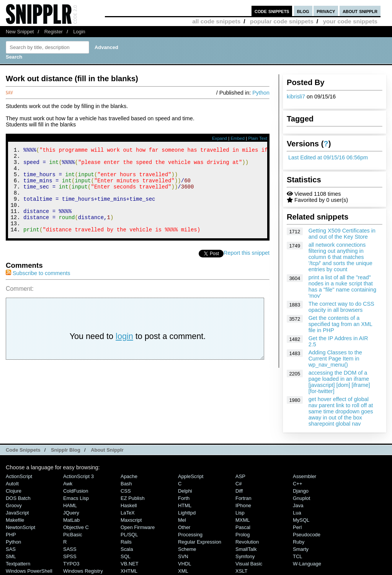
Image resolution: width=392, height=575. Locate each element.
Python (261, 93)
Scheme (187, 549)
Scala (127, 549)
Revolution (247, 542)
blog (303, 11)
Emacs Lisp (76, 498)
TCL (297, 556)
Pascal (243, 527)
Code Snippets (23, 450)
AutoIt (12, 484)
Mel (182, 520)
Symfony (245, 556)
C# (239, 484)
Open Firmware (138, 527)
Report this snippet (247, 269)
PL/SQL (129, 535)
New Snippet (20, 32)
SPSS (70, 556)
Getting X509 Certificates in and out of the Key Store (342, 234)
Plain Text (258, 138)
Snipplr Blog (66, 450)
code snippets (272, 11)
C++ (297, 484)
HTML (185, 505)
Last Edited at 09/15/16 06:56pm (328, 157)
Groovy (14, 505)
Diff (239, 491)
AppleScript (191, 476)
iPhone (243, 505)
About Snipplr (107, 450)
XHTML (129, 571)
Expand (220, 138)
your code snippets (350, 21)
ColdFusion (76, 491)
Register (54, 32)
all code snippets (216, 21)
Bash (126, 484)
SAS (11, 549)
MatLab (71, 520)
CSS (126, 491)
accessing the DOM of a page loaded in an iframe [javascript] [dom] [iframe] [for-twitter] (339, 382)
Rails (126, 542)
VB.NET (130, 564)
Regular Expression (200, 542)
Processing (190, 535)
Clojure (14, 491)
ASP (240, 476)
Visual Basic (249, 564)
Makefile (15, 520)
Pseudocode (307, 535)
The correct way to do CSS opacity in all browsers (341, 307)
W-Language (307, 564)
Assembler (305, 476)
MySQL (301, 520)
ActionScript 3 (78, 476)
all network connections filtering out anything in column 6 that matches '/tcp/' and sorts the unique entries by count (341, 257)
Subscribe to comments (38, 289)
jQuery (71, 513)
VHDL (185, 564)
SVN (183, 556)
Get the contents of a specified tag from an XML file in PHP (341, 324)
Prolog (243, 535)
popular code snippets (282, 21)
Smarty (301, 549)
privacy (326, 11)
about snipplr (360, 11)
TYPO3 (71, 564)
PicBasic (73, 535)
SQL (126, 556)
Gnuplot (301, 498)
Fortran (243, 498)
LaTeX (128, 513)
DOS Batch (18, 498)
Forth (184, 498)
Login (79, 32)
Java (298, 505)
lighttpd (187, 513)
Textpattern (18, 564)
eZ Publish (133, 498)
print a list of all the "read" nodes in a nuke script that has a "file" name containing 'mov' (342, 287)
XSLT (241, 571)
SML (11, 556)
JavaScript (17, 513)
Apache (129, 476)
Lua (297, 513)
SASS (70, 549)
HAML (70, 505)
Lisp (240, 513)
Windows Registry (83, 571)
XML (183, 571)
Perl (297, 527)
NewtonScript (20, 527)
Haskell (129, 505)
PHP (11, 535)
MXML (243, 520)
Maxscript (131, 520)
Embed (238, 138)
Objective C (76, 527)
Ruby (299, 542)
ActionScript (19, 476)
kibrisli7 (296, 97)
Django (301, 491)
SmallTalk (246, 549)
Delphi (185, 491)
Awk (68, 484)
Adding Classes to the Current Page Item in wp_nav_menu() (335, 359)
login (124, 352)
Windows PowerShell (29, 571)
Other (184, 527)
